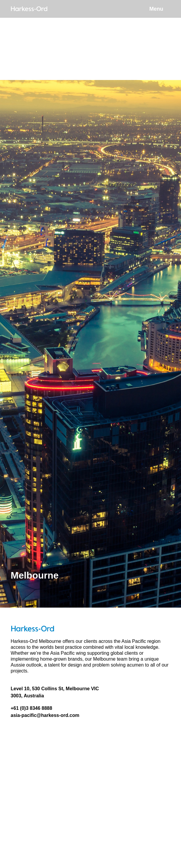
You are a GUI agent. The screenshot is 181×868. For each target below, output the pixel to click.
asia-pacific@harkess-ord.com (45, 715)
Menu (156, 9)
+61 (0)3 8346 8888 (31, 708)
